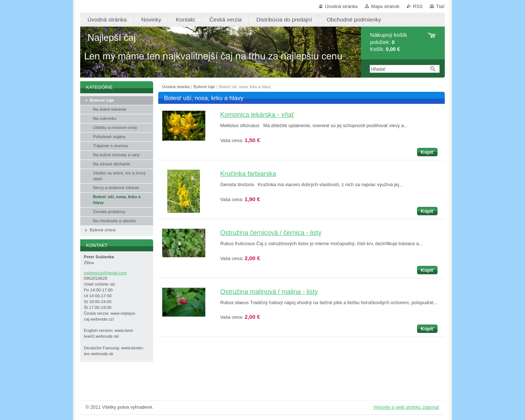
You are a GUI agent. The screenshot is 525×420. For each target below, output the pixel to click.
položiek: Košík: (388, 42)
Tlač (440, 6)
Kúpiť (427, 152)
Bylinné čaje (204, 87)
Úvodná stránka (341, 6)
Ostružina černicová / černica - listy (271, 233)
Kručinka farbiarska (248, 174)
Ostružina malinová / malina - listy (269, 292)
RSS (418, 6)
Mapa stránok (385, 6)
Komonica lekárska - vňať (257, 115)
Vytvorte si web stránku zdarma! (406, 407)
